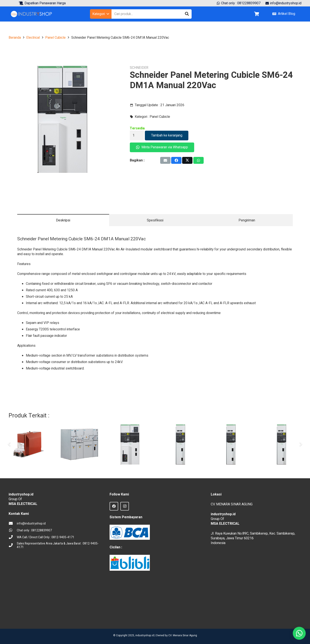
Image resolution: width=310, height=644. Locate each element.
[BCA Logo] (130, 532)
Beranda (15, 38)
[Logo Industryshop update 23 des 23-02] (32, 14)
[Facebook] (114, 506)
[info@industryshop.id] (13, 524)
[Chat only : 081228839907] (13, 531)
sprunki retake (212, 615)
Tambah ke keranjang (167, 135)
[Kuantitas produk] (137, 136)
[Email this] (165, 160)
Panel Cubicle (55, 38)
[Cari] (187, 14)
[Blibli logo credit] (130, 563)
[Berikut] (301, 444)
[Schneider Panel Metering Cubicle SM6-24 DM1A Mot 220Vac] (130, 444)
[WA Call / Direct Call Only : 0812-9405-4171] (13, 537)
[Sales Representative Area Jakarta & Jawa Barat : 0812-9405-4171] (13, 546)
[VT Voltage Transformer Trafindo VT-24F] (29, 444)
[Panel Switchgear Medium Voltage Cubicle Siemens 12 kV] (79, 444)
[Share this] (176, 160)
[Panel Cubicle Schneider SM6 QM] (281, 444)
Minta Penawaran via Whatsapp (162, 147)
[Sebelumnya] (9, 444)
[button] (101, 14)
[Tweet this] (187, 160)
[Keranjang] (257, 14)
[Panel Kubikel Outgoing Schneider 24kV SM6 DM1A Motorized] (181, 444)
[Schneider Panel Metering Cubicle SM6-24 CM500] (231, 444)
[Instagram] (125, 506)
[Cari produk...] (152, 14)
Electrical (33, 38)
